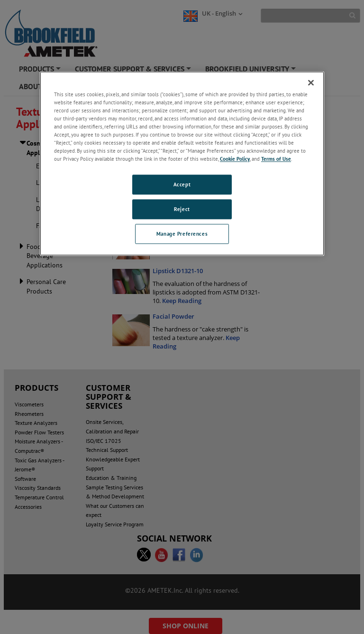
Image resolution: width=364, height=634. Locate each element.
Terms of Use (276, 159)
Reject (182, 209)
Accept (182, 184)
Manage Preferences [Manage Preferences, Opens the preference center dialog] (182, 234)
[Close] (311, 83)
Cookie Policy (235, 159)
